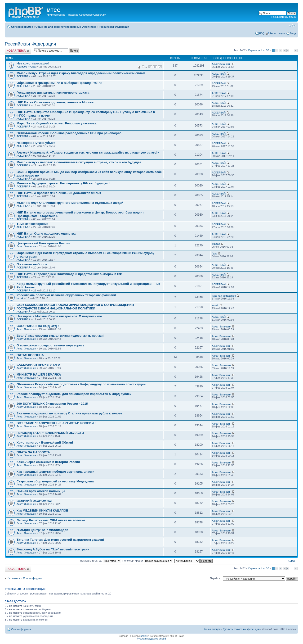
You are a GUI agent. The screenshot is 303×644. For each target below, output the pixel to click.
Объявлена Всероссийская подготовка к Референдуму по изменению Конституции (81, 384)
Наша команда (212, 629)
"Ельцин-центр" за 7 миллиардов (42, 530)
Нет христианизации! (33, 63)
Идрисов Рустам (27, 67)
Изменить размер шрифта (292, 26)
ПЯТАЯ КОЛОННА (30, 355)
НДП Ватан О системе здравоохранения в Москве (55, 102)
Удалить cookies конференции (241, 629)
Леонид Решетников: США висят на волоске (51, 520)
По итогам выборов (32, 264)
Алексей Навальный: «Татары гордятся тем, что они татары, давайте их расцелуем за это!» (88, 152)
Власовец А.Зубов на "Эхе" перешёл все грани (53, 549)
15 (150, 67)
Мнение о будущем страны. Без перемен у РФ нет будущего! (64, 183)
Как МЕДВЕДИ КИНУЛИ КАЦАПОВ (42, 510)
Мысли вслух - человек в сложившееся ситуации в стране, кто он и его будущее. (79, 162)
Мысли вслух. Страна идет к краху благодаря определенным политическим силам (81, 73)
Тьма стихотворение (32, 224)
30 (296, 50)
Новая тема (18, 51)
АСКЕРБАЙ (23, 76)
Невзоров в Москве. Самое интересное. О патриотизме (59, 316)
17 (160, 67)
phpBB (144, 636)
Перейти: (216, 578)
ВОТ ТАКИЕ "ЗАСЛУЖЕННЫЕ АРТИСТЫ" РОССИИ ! (56, 423)
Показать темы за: (101, 561)
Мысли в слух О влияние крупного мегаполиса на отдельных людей (70, 203)
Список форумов (22, 27)
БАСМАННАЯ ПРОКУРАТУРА (38, 365)
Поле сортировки (148, 561)
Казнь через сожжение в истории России (48, 462)
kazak (20, 298)
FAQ (262, 33)
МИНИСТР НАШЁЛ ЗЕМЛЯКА (39, 374)
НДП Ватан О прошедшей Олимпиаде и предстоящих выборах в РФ (69, 274)
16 (155, 67)
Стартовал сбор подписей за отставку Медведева (55, 481)
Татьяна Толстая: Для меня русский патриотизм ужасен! (60, 540)
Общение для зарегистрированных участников (66, 27)
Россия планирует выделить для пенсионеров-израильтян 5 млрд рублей (74, 394)
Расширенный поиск (284, 17)
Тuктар (216, 244)
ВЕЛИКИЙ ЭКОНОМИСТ (35, 501)
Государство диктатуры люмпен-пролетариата (53, 93)
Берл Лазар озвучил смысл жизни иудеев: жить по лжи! (60, 336)
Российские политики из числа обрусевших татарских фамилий (66, 295)
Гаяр (215, 254)
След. (292, 561)
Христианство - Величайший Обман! (45, 442)
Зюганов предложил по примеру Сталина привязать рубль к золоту (69, 413)
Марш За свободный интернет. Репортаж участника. (57, 123)
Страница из (259, 50)
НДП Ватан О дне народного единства (46, 234)
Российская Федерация (114, 27)
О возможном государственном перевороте (50, 345)
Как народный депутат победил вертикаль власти (56, 472)
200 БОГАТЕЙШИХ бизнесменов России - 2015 (52, 404)
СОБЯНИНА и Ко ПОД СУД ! (38, 326)
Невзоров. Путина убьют (36, 143)
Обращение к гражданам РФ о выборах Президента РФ (59, 83)
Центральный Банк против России (43, 243)
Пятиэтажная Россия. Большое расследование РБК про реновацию (69, 133)
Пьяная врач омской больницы (41, 491)
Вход (293, 33)
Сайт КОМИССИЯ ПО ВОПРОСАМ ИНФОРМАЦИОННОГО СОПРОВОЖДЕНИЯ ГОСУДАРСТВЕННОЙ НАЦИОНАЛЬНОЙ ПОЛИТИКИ (75, 307)
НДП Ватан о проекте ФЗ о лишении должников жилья (59, 193)
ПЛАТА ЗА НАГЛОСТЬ (33, 452)
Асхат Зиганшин (222, 64)
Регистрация (277, 33)
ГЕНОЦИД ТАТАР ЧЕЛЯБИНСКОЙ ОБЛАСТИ (50, 433)
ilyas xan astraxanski (224, 296)
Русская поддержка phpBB (151, 639)
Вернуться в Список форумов (25, 578)
